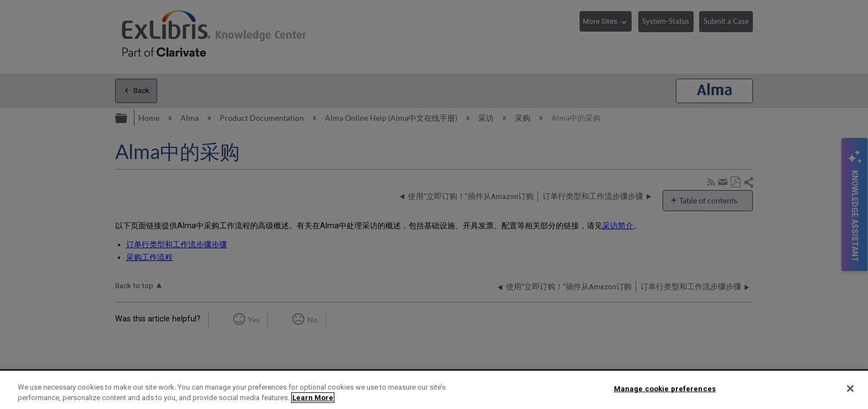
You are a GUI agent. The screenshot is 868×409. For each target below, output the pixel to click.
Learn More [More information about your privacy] (313, 398)
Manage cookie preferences (665, 389)
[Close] (850, 388)
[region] (434, 390)
